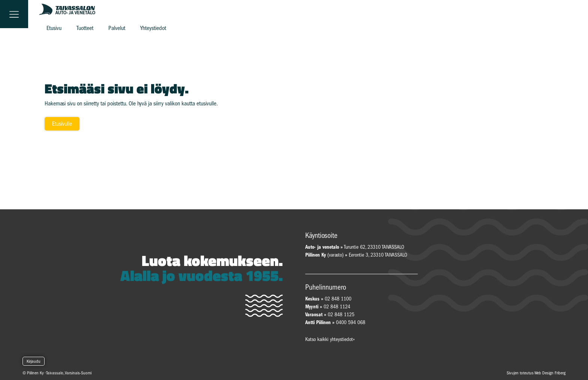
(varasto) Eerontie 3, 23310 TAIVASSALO (356, 255)
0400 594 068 (351, 322)
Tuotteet (85, 28)
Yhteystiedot (153, 28)
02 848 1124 (337, 307)
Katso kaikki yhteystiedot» (330, 339)
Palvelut (117, 28)
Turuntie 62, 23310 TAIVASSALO (355, 247)
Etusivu (54, 28)
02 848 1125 (341, 315)
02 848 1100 (338, 299)
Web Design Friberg (550, 373)
